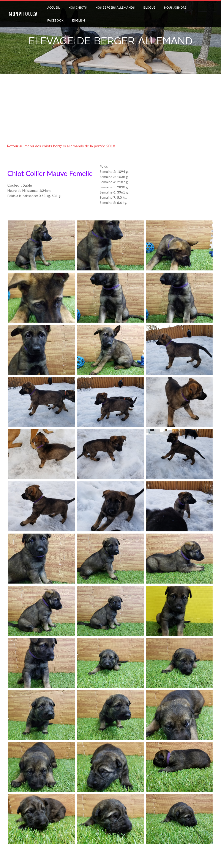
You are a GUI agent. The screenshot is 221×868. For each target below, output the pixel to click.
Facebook (55, 20)
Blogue (149, 8)
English (78, 20)
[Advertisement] (110, 113)
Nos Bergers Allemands (115, 8)
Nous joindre (175, 8)
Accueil (54, 8)
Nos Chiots (78, 8)
